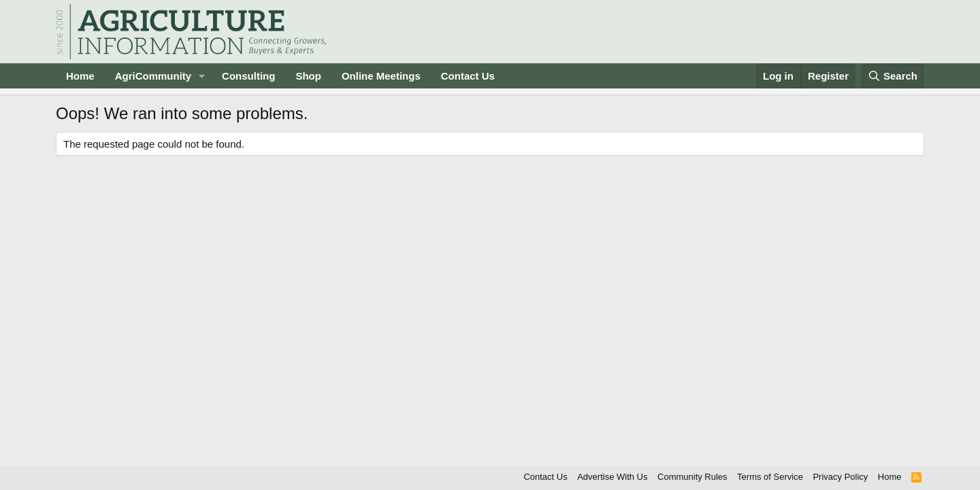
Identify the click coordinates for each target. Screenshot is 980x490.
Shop (308, 76)
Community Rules (692, 477)
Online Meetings (381, 76)
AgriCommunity (153, 76)
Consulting (248, 76)
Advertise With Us (612, 477)
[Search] (893, 76)
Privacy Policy (840, 477)
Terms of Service (770, 477)
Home (80, 76)
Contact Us (468, 76)
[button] (202, 76)
